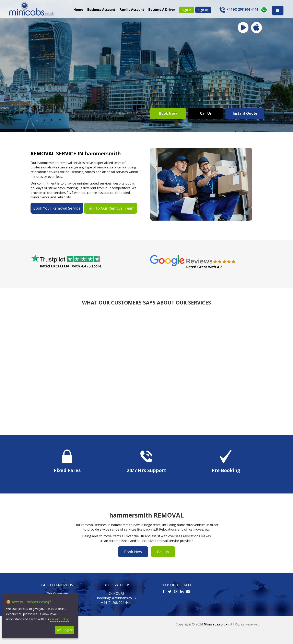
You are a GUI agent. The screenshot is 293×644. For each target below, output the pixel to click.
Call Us (206, 113)
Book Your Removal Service (57, 208)
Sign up (203, 10)
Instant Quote (245, 113)
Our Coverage (57, 593)
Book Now (168, 113)
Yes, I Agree (65, 630)
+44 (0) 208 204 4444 (117, 603)
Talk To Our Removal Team (111, 208)
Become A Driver (162, 9)
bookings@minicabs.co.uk (117, 598)
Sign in (187, 10)
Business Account (101, 9)
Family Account (132, 9)
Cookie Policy (59, 619)
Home (78, 9)
